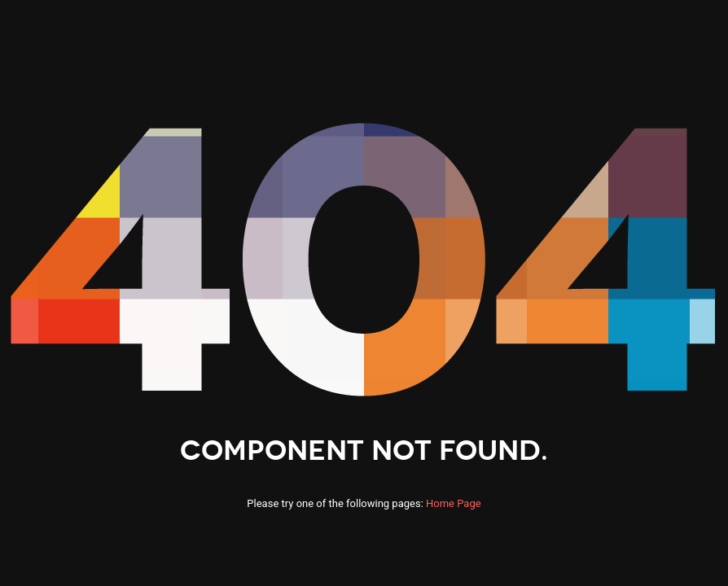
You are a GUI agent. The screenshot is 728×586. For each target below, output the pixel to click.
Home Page (454, 503)
